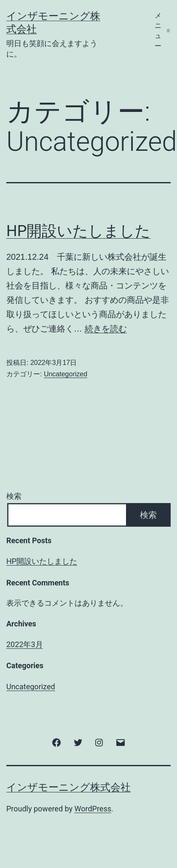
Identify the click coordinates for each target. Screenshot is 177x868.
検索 (14, 496)
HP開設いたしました (78, 231)
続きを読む (106, 329)
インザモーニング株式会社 (68, 787)
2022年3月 (25, 644)
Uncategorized (66, 374)
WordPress (93, 809)
